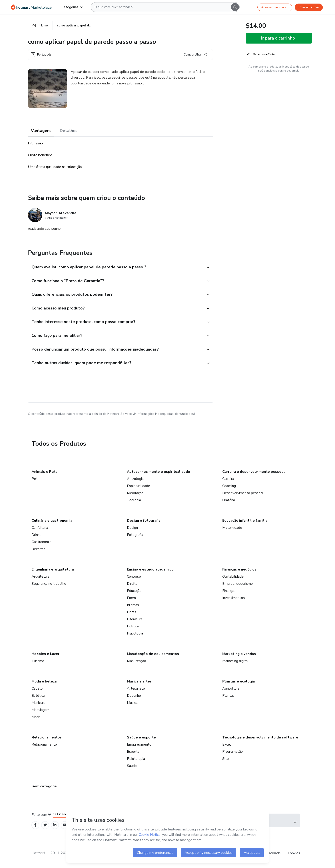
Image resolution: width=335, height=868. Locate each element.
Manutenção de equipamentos (153, 655)
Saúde (132, 767)
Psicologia (135, 635)
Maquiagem (41, 711)
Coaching (229, 487)
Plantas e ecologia (239, 683)
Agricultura (231, 690)
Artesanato (136, 690)
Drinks (36, 536)
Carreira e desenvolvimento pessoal (254, 473)
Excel (227, 746)
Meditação (135, 494)
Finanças (229, 592)
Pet (35, 480)
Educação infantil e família (245, 522)
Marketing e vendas (239, 655)
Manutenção (136, 662)
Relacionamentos (47, 739)
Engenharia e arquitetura (53, 571)
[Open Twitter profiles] (45, 827)
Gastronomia (41, 543)
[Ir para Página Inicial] (33, 7)
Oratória (229, 501)
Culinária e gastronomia (52, 522)
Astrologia (135, 480)
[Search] (235, 7)
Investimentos (234, 599)
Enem (131, 599)
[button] (116, 268)
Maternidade (232, 529)
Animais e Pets (45, 473)
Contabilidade (233, 578)
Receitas (38, 550)
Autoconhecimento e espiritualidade (158, 473)
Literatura (135, 621)
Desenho (134, 697)
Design (132, 529)
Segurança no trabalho (49, 585)
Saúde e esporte (141, 739)
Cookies (294, 854)
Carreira (228, 480)
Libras (132, 613)
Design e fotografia (144, 522)
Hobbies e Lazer (45, 655)
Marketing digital (236, 662)
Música (132, 704)
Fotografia (135, 536)
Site (226, 760)
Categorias (72, 7)
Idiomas (133, 606)
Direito (132, 585)
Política (133, 628)
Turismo (38, 662)
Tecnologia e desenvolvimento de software (260, 739)
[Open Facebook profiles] (36, 827)
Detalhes (69, 131)
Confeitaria (40, 529)
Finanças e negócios (239, 571)
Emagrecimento (139, 746)
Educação (134, 592)
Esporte (133, 753)
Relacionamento (44, 746)
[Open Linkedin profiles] (55, 827)
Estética (38, 697)
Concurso (134, 578)
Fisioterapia (136, 760)
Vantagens (41, 131)
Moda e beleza (44, 683)
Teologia (134, 501)
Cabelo (37, 690)
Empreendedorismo (238, 585)
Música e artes (139, 683)
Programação (233, 753)
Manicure (38, 704)
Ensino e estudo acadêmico (150, 571)
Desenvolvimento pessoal (243, 494)
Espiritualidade (138, 487)
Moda (36, 718)
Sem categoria (44, 788)
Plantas (228, 697)
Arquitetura (41, 578)
